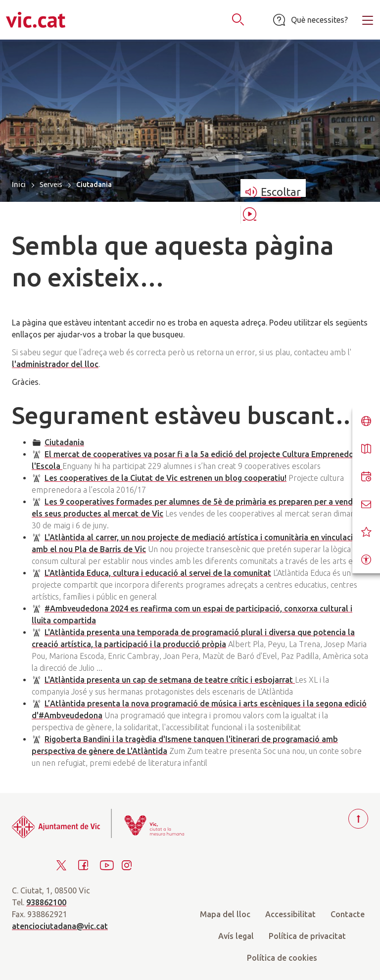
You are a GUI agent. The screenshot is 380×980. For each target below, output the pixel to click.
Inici (19, 184)
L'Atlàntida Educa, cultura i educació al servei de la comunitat (158, 573)
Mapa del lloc (225, 914)
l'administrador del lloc (55, 364)
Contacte (348, 914)
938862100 (46, 902)
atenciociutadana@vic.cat (60, 926)
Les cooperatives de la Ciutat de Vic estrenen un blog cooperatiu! (166, 478)
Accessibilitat (290, 914)
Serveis (51, 185)
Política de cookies (282, 958)
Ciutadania (64, 442)
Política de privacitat (307, 936)
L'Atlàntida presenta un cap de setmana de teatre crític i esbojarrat (170, 680)
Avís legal (236, 936)
